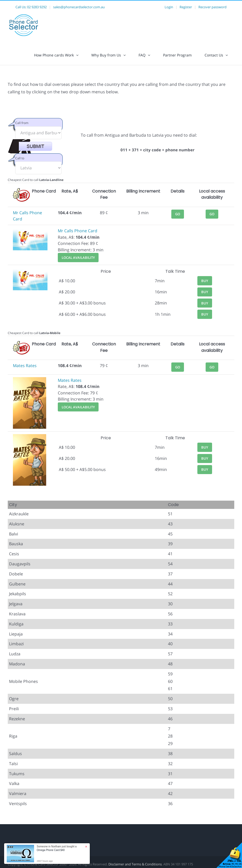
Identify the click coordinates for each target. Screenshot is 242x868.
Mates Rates (25, 366)
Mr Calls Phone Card (78, 231)
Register (186, 7)
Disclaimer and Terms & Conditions (135, 864)
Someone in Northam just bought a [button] (57, 848)
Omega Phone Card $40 (51, 850)
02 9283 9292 (37, 7)
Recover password (212, 7)
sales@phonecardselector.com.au (79, 7)
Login (169, 7)
